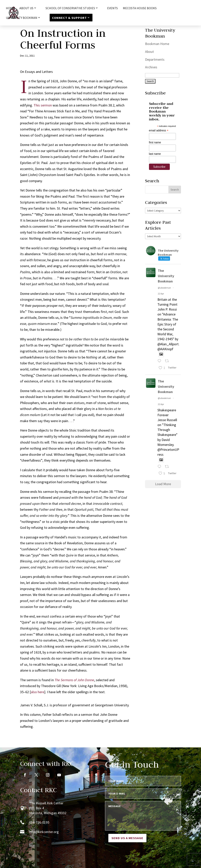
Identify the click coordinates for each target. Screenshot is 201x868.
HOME (10, 8)
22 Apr (161, 294)
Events (112, 8)
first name (155, 142)
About (149, 52)
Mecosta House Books (140, 8)
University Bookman (22, 18)
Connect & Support (69, 18)
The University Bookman (166, 276)
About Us (26, 8)
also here (37, 692)
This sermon (43, 105)
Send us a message (127, 838)
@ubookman (164, 288)
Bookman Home (157, 44)
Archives (151, 67)
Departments (155, 59)
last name (155, 154)
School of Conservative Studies (70, 8)
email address (159, 131)
